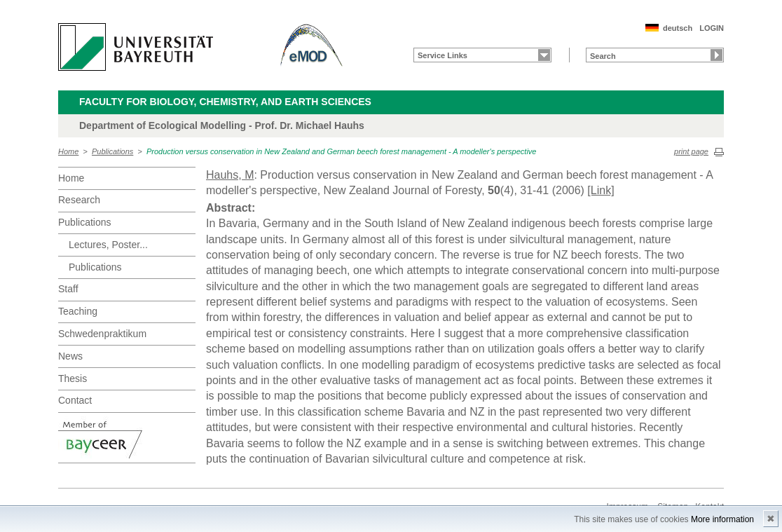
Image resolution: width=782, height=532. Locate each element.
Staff (68, 289)
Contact (75, 400)
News (70, 356)
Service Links (443, 55)
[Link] (601, 190)
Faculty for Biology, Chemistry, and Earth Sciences (225, 102)
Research (79, 200)
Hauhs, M (230, 175)
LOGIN (712, 28)
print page (691, 151)
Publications (112, 151)
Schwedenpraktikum (102, 334)
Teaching (78, 311)
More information (722, 519)
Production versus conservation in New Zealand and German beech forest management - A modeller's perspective (341, 151)
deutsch (678, 28)
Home (68, 151)
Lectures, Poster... (108, 245)
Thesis (73, 378)
